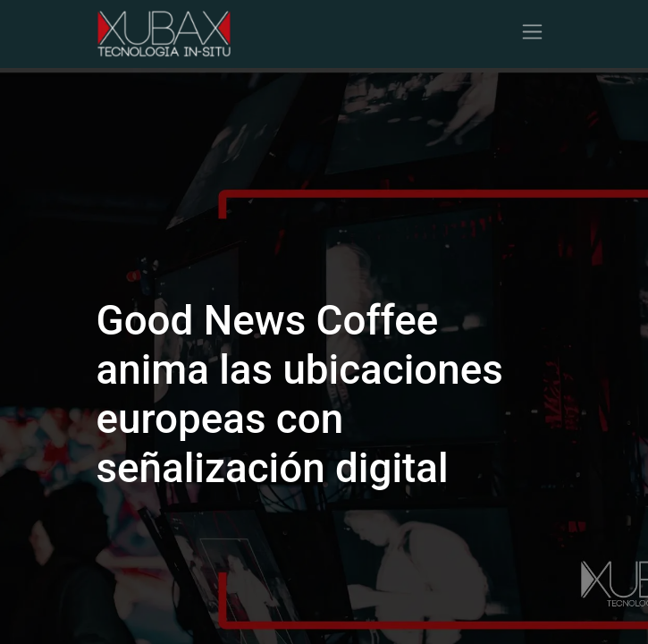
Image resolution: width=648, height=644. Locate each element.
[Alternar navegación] (532, 34)
